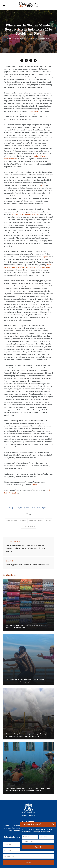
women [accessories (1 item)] (48, 521)
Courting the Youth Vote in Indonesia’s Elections (27, 565)
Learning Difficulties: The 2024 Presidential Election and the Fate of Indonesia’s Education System (26, 548)
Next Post (11, 561)
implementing (34, 111)
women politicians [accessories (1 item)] (29, 526)
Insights (34, 485)
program (45, 257)
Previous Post (13, 542)
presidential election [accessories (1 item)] (36, 521)
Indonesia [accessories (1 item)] (23, 521)
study (43, 185)
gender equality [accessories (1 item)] (11, 521)
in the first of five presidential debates (26, 214)
